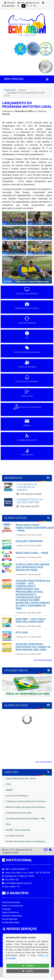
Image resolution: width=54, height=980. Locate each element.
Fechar (28, 971)
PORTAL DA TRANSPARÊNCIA (27, 294)
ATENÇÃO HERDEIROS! (29, 541)
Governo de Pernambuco (16, 796)
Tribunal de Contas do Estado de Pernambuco (25, 801)
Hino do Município (10, 919)
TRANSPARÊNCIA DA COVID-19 (27, 308)
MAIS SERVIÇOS (27, 455)
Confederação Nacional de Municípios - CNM (25, 819)
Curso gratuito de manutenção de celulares (27, 487)
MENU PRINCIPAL (14, 79)
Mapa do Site (33, 3)
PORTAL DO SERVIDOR (27, 367)
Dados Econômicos (10, 912)
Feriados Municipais (11, 922)
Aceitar (28, 966)
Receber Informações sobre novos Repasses (25, 841)
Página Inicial (10, 90)
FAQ (21, 3)
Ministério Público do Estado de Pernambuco (25, 807)
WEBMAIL (27, 426)
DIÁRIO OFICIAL (27, 396)
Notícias (22, 90)
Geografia (6, 909)
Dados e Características (13, 906)
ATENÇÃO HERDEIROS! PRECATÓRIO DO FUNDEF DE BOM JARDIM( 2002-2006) (33, 647)
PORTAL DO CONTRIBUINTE (30, 407)
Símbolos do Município (12, 916)
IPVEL (8, 784)
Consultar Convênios (14, 836)
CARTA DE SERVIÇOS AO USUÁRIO (27, 352)
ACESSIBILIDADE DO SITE (27, 440)
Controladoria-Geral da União (18, 813)
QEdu (7, 824)
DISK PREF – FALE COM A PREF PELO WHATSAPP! (31, 620)
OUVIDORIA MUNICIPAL (27, 323)
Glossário (10, 3)
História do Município (11, 902)
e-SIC (27, 338)
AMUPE (8, 790)
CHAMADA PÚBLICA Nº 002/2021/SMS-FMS (30, 501)
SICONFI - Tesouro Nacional (17, 830)
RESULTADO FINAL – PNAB (32, 553)
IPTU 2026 (22, 632)
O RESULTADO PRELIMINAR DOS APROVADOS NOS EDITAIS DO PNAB (33, 567)
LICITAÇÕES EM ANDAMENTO (27, 382)
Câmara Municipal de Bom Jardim (20, 779)
